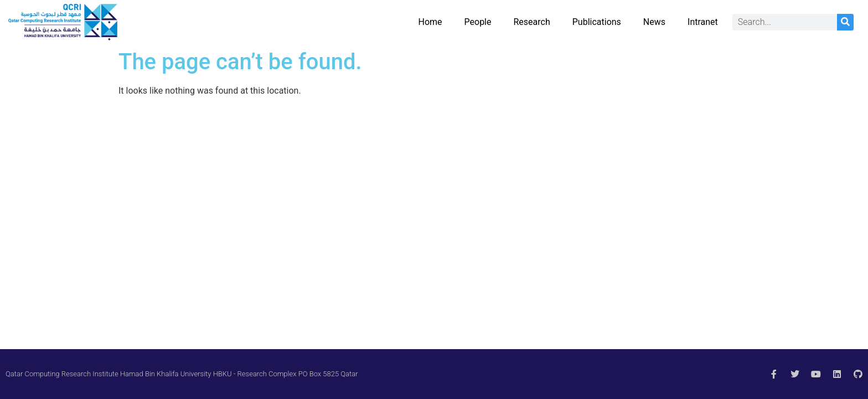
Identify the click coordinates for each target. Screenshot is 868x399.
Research (532, 22)
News (654, 22)
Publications (597, 22)
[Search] (845, 22)
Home (430, 22)
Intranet (703, 22)
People (478, 22)
